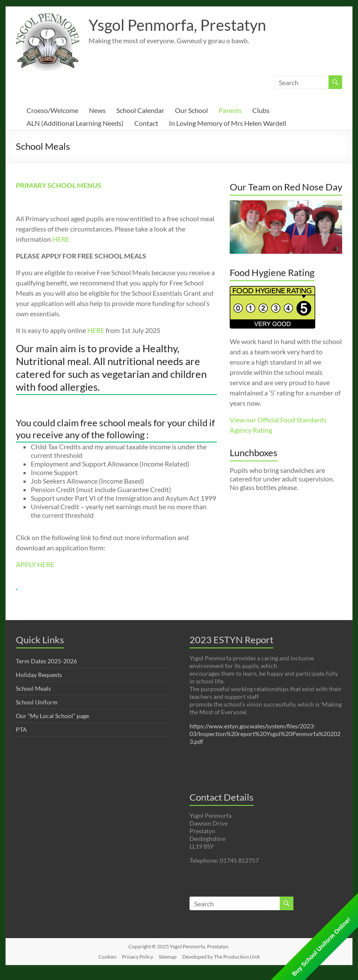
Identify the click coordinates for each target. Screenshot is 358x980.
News (97, 110)
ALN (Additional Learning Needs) (75, 123)
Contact (146, 123)
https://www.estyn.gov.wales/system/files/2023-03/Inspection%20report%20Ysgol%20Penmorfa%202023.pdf (265, 734)
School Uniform (37, 702)
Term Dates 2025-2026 (46, 661)
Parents (230, 110)
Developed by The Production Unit (221, 957)
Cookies (107, 957)
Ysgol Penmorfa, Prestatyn (177, 25)
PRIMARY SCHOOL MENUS (59, 185)
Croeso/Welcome (52, 110)
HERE (61, 239)
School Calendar (140, 110)
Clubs (261, 110)
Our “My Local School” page (52, 716)
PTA (21, 729)
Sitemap (168, 957)
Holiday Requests (39, 675)
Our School (191, 110)
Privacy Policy (138, 957)
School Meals (33, 688)
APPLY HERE (35, 564)
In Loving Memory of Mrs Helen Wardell (228, 123)
